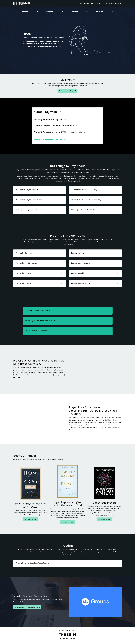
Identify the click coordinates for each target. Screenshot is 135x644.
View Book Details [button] (30, 521)
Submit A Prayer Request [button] (68, 91)
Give (99, 4)
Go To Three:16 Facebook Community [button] (27, 609)
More (118, 4)
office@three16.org (60, 139)
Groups (87, 4)
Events (93, 4)
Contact (105, 4)
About (80, 4)
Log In (111, 4)
